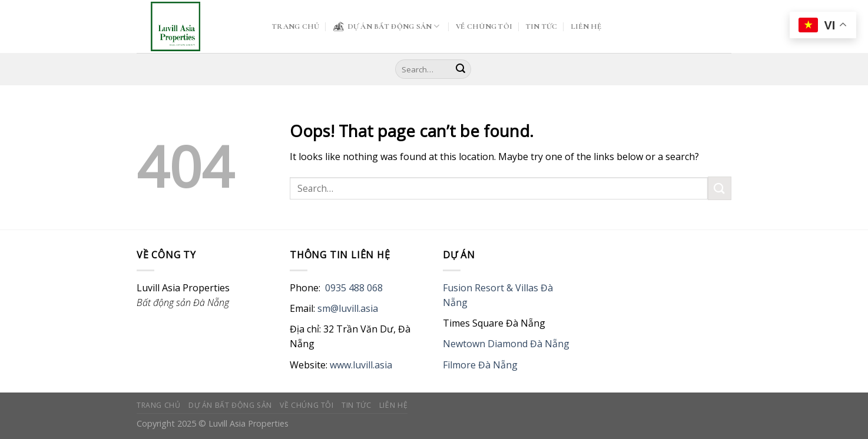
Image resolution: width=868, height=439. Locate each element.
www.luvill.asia (361, 365)
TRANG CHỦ (296, 26)
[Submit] (460, 69)
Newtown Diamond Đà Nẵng (506, 344)
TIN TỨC (542, 26)
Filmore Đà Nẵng (480, 365)
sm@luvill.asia (348, 308)
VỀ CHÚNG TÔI (484, 26)
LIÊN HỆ (586, 26)
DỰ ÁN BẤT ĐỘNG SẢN (386, 26)
